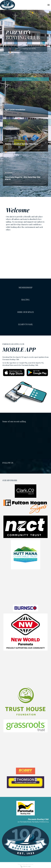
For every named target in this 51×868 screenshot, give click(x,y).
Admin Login (25, 866)
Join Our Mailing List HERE (25, 49)
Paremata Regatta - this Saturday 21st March (23, 178)
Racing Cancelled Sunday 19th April (21, 144)
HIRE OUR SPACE (26, 312)
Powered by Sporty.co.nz (26, 864)
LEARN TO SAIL (25, 324)
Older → (25, 189)
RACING (25, 300)
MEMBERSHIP (25, 287)
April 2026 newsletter (15, 110)
